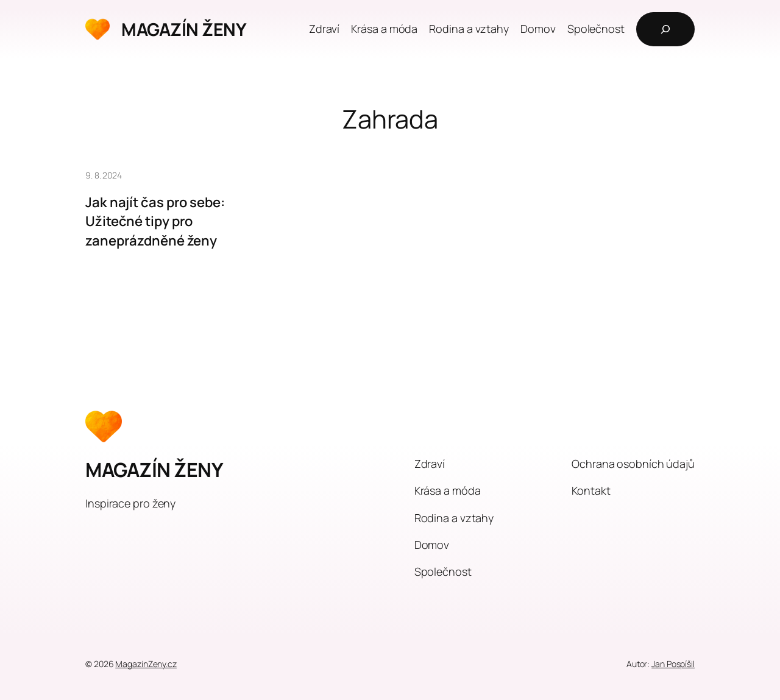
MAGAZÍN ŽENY (184, 29)
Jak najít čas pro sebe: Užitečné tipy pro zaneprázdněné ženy (155, 221)
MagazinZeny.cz (146, 664)
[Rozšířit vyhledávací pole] (665, 29)
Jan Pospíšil (673, 664)
